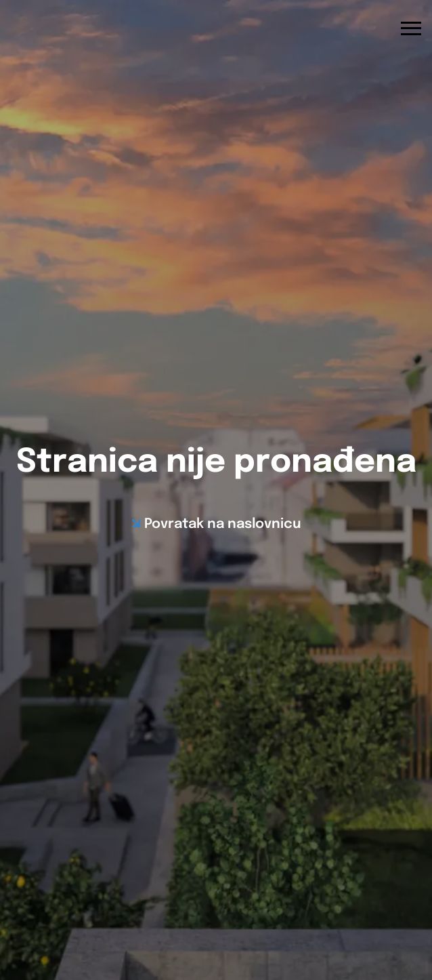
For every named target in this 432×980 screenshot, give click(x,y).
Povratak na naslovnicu (222, 524)
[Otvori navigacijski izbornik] (411, 29)
